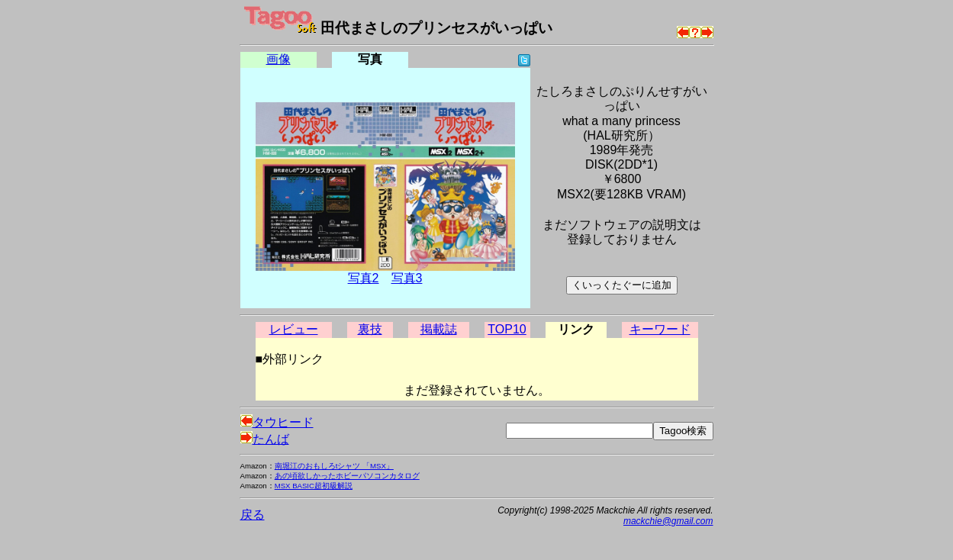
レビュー (294, 329)
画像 (278, 59)
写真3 (407, 278)
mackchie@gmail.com (668, 521)
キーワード (660, 329)
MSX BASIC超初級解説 (314, 486)
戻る (253, 515)
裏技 (370, 329)
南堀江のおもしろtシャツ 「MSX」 (334, 466)
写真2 (364, 278)
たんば (265, 439)
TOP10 (507, 329)
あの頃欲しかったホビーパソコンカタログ (347, 476)
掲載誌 (439, 329)
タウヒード (277, 422)
